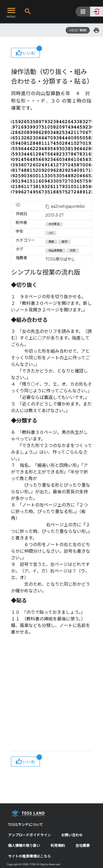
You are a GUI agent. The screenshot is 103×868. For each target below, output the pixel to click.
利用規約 (58, 846)
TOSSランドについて (25, 825)
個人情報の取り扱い (24, 846)
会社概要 (83, 846)
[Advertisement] (51, 694)
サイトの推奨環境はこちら (29, 856)
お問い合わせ (72, 835)
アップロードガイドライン (29, 835)
